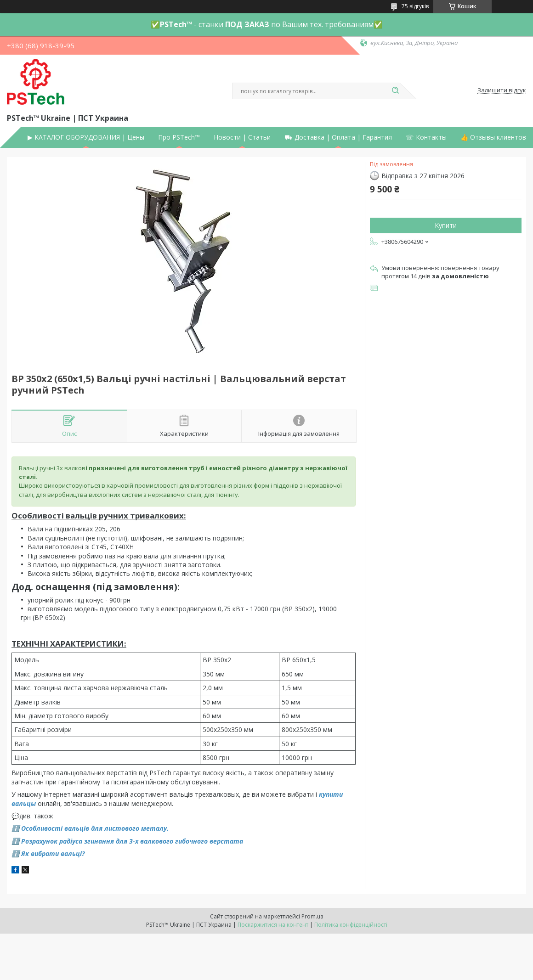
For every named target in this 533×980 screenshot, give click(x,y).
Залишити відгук (502, 90)
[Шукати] (395, 91)
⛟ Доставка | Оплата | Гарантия (338, 137)
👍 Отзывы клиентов (493, 137)
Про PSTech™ (179, 137)
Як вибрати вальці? (53, 853)
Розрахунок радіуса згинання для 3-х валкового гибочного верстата (132, 841)
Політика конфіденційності (351, 925)
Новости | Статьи (242, 137)
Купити (446, 225)
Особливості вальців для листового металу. (95, 828)
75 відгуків (415, 6)
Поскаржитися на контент (273, 925)
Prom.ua (312, 916)
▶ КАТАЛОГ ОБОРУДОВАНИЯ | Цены (86, 137)
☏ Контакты (426, 137)
